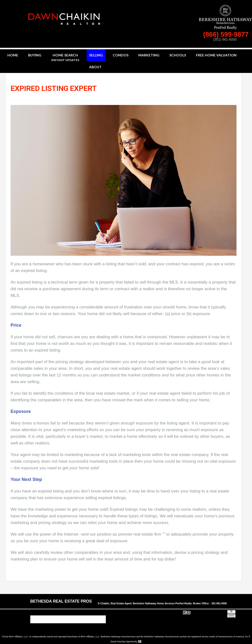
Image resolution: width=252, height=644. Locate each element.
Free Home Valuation (216, 55)
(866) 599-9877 (227, 34)
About (95, 67)
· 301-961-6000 (219, 603)
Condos (121, 55)
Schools (178, 55)
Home (13, 55)
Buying (35, 55)
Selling (96, 55)
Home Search (65, 58)
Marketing (149, 55)
